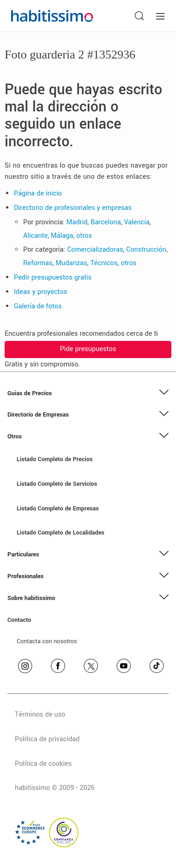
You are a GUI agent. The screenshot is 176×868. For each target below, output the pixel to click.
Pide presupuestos (88, 349)
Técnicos (104, 263)
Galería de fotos (38, 306)
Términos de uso (40, 715)
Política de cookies (43, 764)
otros (84, 236)
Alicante (35, 236)
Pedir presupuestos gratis (53, 277)
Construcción (146, 250)
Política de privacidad (47, 739)
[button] (88, 394)
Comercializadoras (95, 250)
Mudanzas (71, 263)
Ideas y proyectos (41, 292)
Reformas (38, 263)
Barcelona (106, 222)
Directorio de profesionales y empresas (73, 208)
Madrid (77, 222)
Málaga (62, 236)
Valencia (137, 222)
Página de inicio (38, 193)
